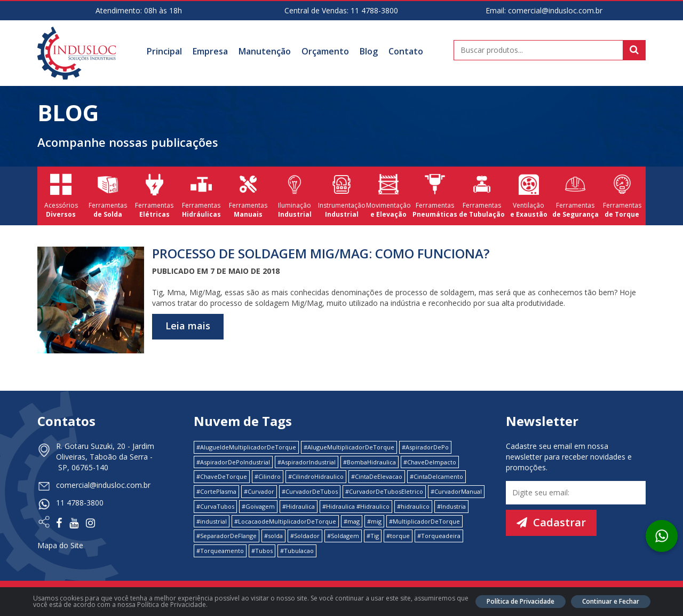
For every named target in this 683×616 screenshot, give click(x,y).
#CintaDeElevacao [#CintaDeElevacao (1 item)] (377, 476)
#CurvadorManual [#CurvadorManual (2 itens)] (456, 491)
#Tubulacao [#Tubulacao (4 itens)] (297, 551)
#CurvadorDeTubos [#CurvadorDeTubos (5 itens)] (310, 491)
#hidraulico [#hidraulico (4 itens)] (413, 506)
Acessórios (61, 196)
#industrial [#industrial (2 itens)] (212, 521)
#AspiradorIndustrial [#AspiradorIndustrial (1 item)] (307, 462)
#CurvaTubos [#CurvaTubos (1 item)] (215, 506)
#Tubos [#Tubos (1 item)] (262, 551)
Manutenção (265, 51)
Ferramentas (108, 196)
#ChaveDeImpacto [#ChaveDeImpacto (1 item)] (430, 462)
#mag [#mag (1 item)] (352, 521)
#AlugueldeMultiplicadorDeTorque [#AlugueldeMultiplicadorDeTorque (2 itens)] (246, 447)
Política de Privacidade (521, 601)
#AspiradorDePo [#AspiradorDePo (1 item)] (425, 447)
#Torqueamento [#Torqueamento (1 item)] (220, 551)
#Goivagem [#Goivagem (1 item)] (258, 506)
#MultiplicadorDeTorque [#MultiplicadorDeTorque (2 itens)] (424, 521)
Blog (369, 51)
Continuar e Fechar (611, 601)
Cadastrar (551, 522)
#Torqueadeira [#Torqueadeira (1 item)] (439, 536)
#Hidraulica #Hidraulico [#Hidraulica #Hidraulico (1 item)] (356, 506)
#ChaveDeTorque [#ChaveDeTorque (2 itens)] (222, 476)
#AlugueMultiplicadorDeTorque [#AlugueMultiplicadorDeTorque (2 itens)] (349, 447)
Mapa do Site (60, 545)
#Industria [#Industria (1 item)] (451, 506)
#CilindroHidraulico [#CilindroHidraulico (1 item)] (316, 476)
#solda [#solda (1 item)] (273, 536)
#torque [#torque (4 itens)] (398, 536)
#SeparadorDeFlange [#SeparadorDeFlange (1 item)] (227, 536)
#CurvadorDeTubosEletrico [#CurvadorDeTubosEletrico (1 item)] (384, 491)
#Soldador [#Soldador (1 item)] (305, 536)
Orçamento (325, 51)
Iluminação (295, 196)
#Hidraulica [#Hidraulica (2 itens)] (299, 506)
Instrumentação (341, 196)
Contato (406, 51)
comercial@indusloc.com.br (555, 10)
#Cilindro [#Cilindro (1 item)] (268, 476)
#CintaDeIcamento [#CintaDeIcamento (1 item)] (436, 476)
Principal (164, 51)
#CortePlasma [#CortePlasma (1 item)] (216, 491)
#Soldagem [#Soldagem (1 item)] (343, 536)
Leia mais (188, 326)
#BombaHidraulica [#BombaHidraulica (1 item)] (370, 462)
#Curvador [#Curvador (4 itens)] (259, 491)
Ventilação (529, 196)
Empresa (210, 51)
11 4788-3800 (374, 10)
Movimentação (388, 196)
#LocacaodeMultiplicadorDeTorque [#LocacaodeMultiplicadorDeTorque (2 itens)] (285, 521)
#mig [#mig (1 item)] (374, 521)
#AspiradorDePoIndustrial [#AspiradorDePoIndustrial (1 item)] (233, 462)
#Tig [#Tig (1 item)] (373, 536)
